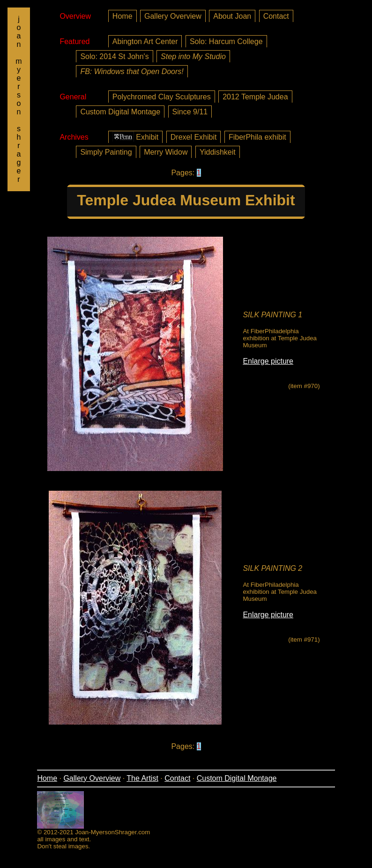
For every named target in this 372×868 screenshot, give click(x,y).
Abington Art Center (145, 41)
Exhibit (135, 137)
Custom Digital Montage (120, 112)
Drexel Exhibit (194, 137)
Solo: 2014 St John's (114, 56)
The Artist (142, 778)
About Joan (232, 16)
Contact (276, 16)
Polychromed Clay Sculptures (162, 97)
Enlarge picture (268, 361)
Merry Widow (166, 152)
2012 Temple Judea (255, 97)
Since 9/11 (190, 112)
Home (123, 16)
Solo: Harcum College (226, 41)
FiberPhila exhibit (257, 137)
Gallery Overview (173, 16)
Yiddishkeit (218, 152)
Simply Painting (106, 152)
